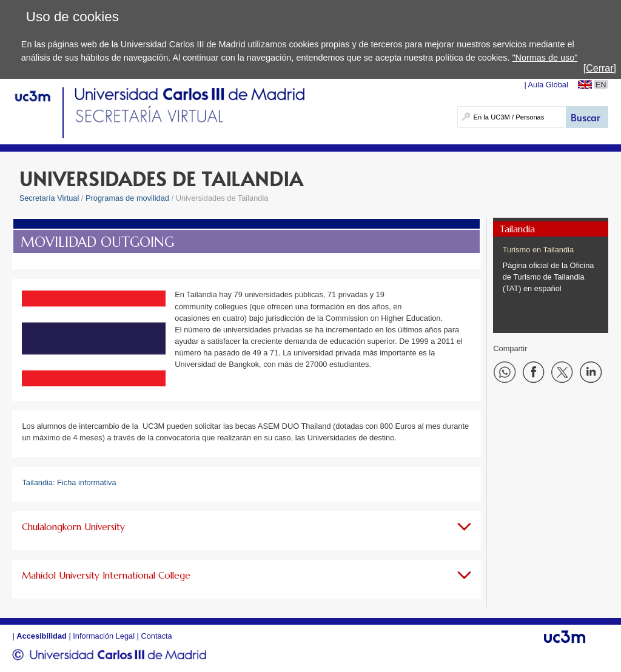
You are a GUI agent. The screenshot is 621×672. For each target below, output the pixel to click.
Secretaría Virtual (49, 198)
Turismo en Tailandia (538, 250)
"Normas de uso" (545, 58)
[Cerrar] (600, 68)
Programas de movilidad (127, 198)
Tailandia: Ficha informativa (69, 482)
